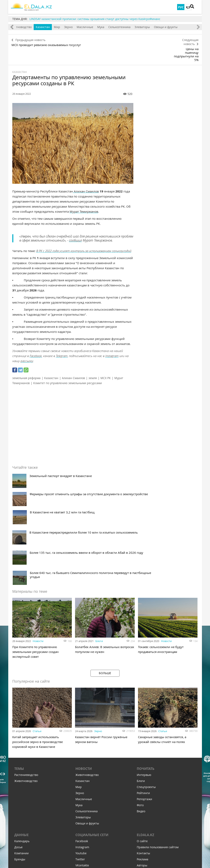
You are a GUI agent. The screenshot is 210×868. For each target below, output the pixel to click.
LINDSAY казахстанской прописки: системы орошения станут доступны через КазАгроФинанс (95, 19)
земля (93, 360)
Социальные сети (92, 746)
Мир (67, 27)
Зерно (78, 27)
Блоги (99, 551)
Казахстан (53, 27)
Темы (19, 680)
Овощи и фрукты (176, 27)
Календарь (22, 753)
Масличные (95, 27)
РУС (181, 7)
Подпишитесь (85, 818)
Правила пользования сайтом (158, 759)
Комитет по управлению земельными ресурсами (68, 365)
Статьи (37, 641)
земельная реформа (26, 360)
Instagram (112, 338)
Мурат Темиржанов (84, 194)
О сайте (142, 753)
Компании (21, 765)
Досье (18, 759)
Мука (111, 27)
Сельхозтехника (129, 27)
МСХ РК (106, 360)
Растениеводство (26, 686)
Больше (105, 583)
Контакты (143, 765)
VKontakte (82, 777)
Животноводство (30, 27)
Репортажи (144, 711)
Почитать (146, 680)
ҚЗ (188, 7)
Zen (78, 789)
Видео (141, 723)
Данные (21, 746)
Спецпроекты (146, 698)
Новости (38, 551)
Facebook (36, 338)
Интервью (144, 686)
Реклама (143, 771)
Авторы (142, 777)
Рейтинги (143, 705)
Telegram (62, 338)
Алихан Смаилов (86, 174)
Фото (140, 717)
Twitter (80, 771)
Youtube (81, 765)
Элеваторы (152, 27)
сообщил (75, 223)
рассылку (27, 343)
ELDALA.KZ (145, 746)
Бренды (20, 771)
